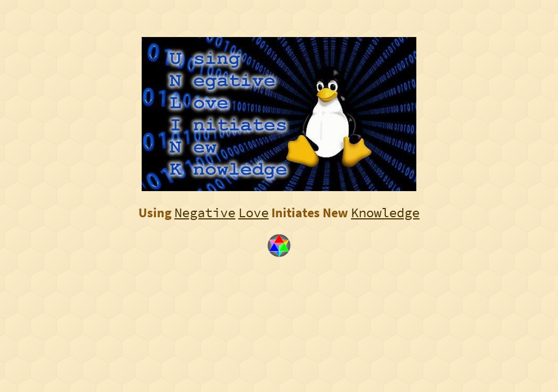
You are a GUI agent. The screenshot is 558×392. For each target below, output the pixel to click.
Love (253, 213)
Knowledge (385, 213)
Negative (205, 213)
